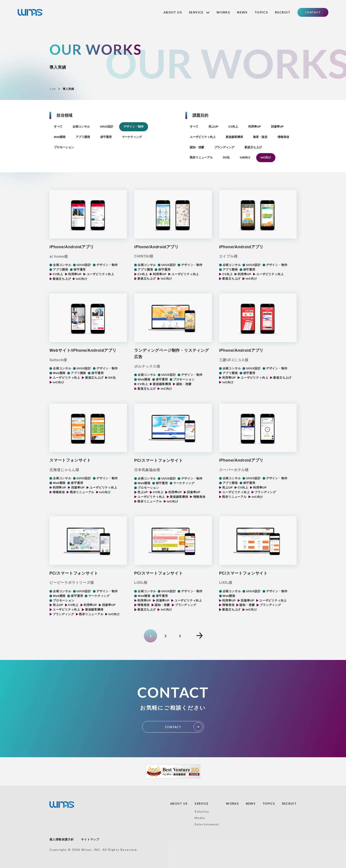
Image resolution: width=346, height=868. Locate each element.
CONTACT (313, 12)
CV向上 (233, 127)
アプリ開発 (83, 137)
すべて (58, 127)
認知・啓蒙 (197, 147)
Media (200, 818)
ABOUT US (173, 12)
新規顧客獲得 (234, 137)
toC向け (266, 157)
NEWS (242, 12)
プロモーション (64, 147)
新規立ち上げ (253, 147)
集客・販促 (260, 137)
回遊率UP (277, 127)
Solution (202, 812)
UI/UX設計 (107, 127)
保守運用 (106, 137)
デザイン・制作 (134, 127)
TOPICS (261, 12)
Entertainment (207, 824)
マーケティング (132, 137)
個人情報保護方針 (62, 839)
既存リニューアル (201, 157)
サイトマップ (90, 839)
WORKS (223, 12)
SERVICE (199, 12)
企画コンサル (81, 127)
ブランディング (224, 147)
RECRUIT (283, 12)
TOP (53, 89)
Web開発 (60, 137)
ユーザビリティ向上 (203, 137)
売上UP (213, 127)
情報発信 (283, 137)
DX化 (226, 157)
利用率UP (255, 127)
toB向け (245, 157)
